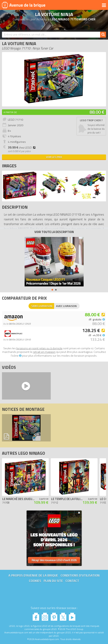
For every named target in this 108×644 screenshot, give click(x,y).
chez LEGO (22, 148)
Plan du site (53, 581)
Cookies (35, 581)
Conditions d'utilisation (80, 575)
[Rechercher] (103, 35)
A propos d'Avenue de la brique (33, 575)
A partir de (10, 112)
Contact (72, 581)
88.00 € (97, 112)
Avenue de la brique (24, 5)
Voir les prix (54, 157)
